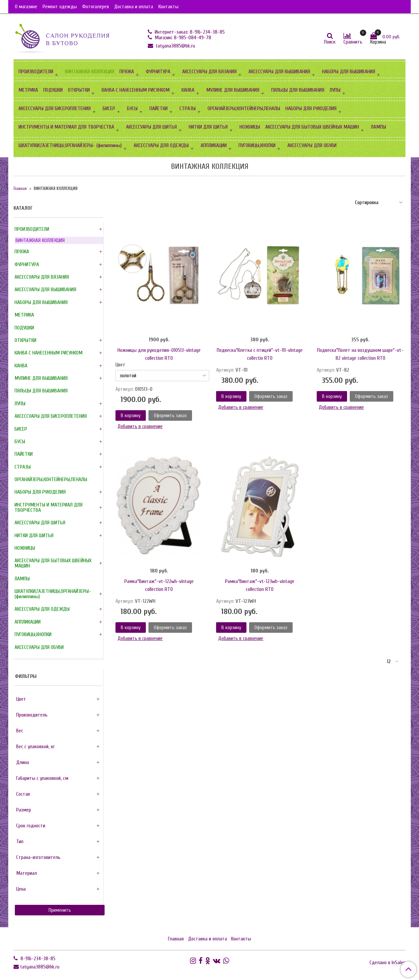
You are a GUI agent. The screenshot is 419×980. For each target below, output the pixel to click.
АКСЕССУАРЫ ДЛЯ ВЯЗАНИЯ (209, 72)
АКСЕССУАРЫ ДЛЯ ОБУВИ (312, 145)
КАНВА (188, 90)
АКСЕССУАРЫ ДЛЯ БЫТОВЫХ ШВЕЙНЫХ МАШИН (312, 127)
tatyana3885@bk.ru (175, 46)
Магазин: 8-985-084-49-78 (182, 38)
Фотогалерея (96, 7)
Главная (20, 189)
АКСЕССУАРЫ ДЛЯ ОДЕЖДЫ (161, 145)
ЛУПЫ (335, 90)
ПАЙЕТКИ (159, 108)
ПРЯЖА (127, 72)
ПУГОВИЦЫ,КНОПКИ (257, 145)
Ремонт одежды (60, 7)
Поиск (330, 42)
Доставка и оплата (134, 7)
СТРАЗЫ (188, 108)
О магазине (26, 7)
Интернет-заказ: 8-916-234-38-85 (189, 32)
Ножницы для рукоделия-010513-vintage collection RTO (159, 354)
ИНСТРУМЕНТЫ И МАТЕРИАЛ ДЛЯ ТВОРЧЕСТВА (66, 127)
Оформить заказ (170, 415)
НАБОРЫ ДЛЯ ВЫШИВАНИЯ (349, 72)
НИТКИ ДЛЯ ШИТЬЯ (208, 127)
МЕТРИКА (28, 90)
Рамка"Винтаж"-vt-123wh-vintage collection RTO (260, 585)
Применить (60, 910)
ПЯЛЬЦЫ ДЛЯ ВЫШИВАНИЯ (298, 90)
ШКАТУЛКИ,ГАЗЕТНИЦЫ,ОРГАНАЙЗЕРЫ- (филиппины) (70, 145)
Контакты (168, 7)
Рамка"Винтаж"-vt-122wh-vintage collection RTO (159, 585)
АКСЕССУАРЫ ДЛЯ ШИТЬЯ (151, 127)
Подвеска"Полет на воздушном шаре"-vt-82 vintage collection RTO (360, 354)
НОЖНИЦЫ (250, 127)
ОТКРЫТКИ (79, 90)
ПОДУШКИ (53, 90)
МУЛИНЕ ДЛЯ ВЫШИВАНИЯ (233, 90)
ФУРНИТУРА (158, 72)
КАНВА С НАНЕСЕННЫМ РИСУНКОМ (136, 90)
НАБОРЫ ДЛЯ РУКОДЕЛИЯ (311, 108)
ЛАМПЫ (378, 127)
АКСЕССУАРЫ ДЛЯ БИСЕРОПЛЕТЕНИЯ (55, 108)
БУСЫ (132, 108)
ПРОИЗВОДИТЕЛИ (36, 72)
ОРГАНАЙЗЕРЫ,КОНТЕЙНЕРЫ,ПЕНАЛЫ (244, 108)
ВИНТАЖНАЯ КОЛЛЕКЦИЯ (90, 72)
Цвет (120, 365)
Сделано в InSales (387, 963)
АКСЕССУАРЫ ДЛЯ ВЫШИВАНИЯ (279, 72)
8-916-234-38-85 (37, 959)
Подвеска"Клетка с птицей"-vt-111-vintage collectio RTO (260, 354)
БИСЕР (109, 108)
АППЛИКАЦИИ (214, 145)
